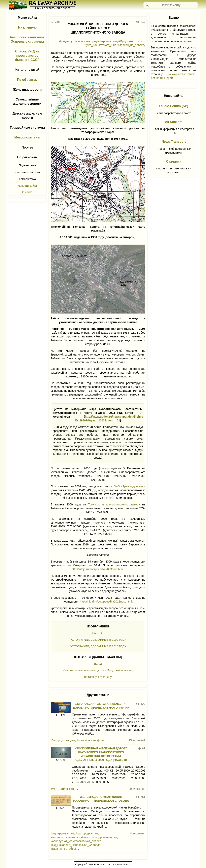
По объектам (27, 80)
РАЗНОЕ (98, 633)
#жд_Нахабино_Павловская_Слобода (76, 845)
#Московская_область (88, 841)
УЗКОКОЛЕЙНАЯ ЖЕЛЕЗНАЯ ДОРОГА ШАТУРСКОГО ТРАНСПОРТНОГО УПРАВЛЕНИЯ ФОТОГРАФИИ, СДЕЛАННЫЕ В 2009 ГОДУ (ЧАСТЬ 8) (101, 754)
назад (98, 664)
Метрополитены (27, 137)
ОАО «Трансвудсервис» (130, 486)
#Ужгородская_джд (63, 740)
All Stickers (174, 122)
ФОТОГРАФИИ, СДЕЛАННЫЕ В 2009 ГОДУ (98, 640)
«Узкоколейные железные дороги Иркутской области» (98, 670)
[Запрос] (171, 5)
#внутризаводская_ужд (81, 41)
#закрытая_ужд (108, 41)
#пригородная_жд (87, 833)
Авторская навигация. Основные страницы (27, 39)
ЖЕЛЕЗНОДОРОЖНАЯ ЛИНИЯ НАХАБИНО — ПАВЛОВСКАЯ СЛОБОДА (101, 799)
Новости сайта (27, 186)
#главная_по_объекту (131, 45)
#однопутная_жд (62, 841)
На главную (27, 27)
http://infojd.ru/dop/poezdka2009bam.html (98, 569)
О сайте (27, 192)
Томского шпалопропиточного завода (114, 504)
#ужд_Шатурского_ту (64, 789)
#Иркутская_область (132, 41)
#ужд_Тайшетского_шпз (100, 45)
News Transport (174, 142)
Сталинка (174, 161)
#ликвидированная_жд (66, 837)
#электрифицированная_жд (99, 837)
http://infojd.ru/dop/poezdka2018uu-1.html (106, 602)
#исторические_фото (90, 740)
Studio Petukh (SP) (174, 106)
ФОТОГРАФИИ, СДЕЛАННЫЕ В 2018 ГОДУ (98, 646)
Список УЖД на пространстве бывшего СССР (27, 56)
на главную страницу (98, 677)
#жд (53, 833)
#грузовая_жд (66, 833)
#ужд (62, 41)
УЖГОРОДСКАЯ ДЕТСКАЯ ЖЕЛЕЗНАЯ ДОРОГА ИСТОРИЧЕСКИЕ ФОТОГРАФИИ (101, 706)
